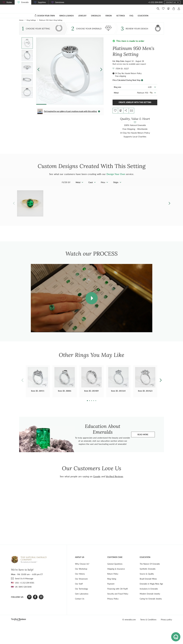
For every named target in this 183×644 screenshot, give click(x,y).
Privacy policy (166, 623)
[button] (101, 73)
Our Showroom (81, 582)
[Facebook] (35, 601)
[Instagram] (41, 601)
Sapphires (42, 2)
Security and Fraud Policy (118, 597)
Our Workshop (81, 572)
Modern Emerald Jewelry (150, 597)
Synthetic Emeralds (148, 572)
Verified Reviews (114, 480)
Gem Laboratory (82, 597)
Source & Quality (147, 577)
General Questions (115, 567)
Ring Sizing (112, 582)
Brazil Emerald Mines (148, 582)
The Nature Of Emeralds (150, 567)
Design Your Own (116, 178)
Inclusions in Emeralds (149, 592)
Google (97, 480)
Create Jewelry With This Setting (135, 106)
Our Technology (81, 592)
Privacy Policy (113, 602)
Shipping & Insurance (116, 572)
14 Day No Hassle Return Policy (128, 77)
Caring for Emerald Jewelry (151, 602)
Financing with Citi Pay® (118, 592)
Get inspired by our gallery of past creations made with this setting (70, 115)
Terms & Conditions (148, 623)
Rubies (9, 2)
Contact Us (80, 602)
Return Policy (113, 577)
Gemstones (60, 2)
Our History (80, 577)
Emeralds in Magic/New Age (151, 587)
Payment (111, 587)
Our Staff (79, 587)
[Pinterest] (29, 601)
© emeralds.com (129, 623)
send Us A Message (24, 582)
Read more (146, 439)
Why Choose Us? (82, 567)
